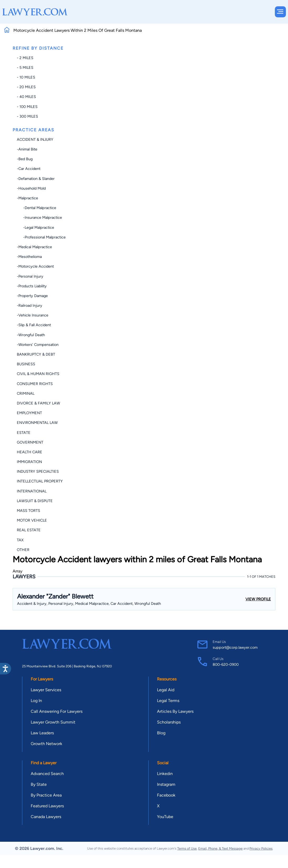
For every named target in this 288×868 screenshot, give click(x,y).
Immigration (29, 462)
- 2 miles (25, 58)
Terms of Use (187, 848)
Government (30, 442)
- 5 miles (25, 67)
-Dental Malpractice (36, 208)
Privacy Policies (261, 848)
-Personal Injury (30, 276)
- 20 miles (26, 87)
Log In (36, 701)
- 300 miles (27, 116)
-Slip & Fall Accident (34, 325)
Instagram (166, 784)
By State (39, 784)
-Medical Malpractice (34, 247)
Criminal (26, 393)
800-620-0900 (226, 664)
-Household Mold (31, 188)
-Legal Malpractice (35, 227)
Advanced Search (47, 774)
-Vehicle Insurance (33, 315)
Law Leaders (42, 733)
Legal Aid (166, 690)
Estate (24, 433)
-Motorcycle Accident (35, 266)
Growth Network (46, 744)
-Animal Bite (27, 149)
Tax (20, 540)
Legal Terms (168, 701)
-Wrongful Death (31, 335)
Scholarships (169, 722)
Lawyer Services (46, 690)
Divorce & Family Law (38, 403)
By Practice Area (46, 795)
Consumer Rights (35, 384)
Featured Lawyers (47, 806)
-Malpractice (27, 198)
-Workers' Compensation (38, 345)
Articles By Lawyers (175, 711)
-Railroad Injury (30, 305)
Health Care (30, 452)
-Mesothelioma (29, 257)
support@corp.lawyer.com (235, 647)
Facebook (166, 795)
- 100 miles (27, 107)
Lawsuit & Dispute (35, 501)
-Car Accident (29, 169)
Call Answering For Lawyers (57, 711)
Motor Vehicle (32, 520)
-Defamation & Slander (36, 179)
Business (26, 364)
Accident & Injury (35, 139)
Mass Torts (28, 511)
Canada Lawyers (46, 817)
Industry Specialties (38, 471)
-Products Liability (32, 286)
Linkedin (165, 774)
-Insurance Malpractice (39, 217)
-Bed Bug (25, 159)
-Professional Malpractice (41, 237)
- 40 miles (26, 97)
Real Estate (29, 530)
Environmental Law (37, 423)
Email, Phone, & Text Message (220, 848)
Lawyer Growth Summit (53, 722)
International (32, 491)
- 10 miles (26, 77)
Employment (29, 413)
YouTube (165, 817)
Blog (161, 733)
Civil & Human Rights (38, 374)
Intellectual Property (40, 481)
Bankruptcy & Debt (36, 354)
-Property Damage (32, 296)
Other (23, 550)
